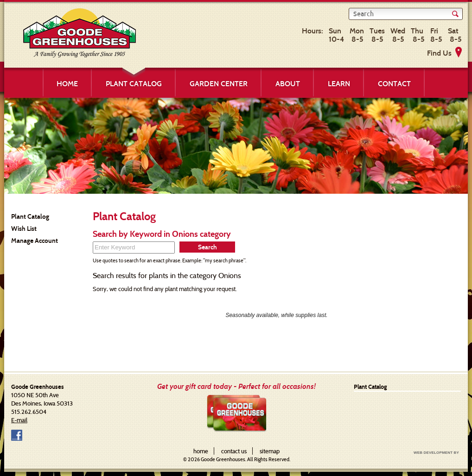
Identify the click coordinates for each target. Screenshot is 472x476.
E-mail (19, 420)
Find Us (439, 53)
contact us (234, 451)
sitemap (270, 451)
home (201, 451)
